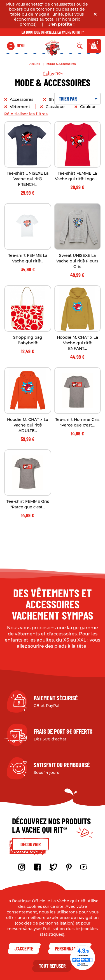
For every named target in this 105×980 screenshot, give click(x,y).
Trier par (78, 99)
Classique (56, 107)
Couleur (88, 107)
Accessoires (22, 99)
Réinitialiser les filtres (26, 114)
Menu (21, 46)
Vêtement (21, 107)
